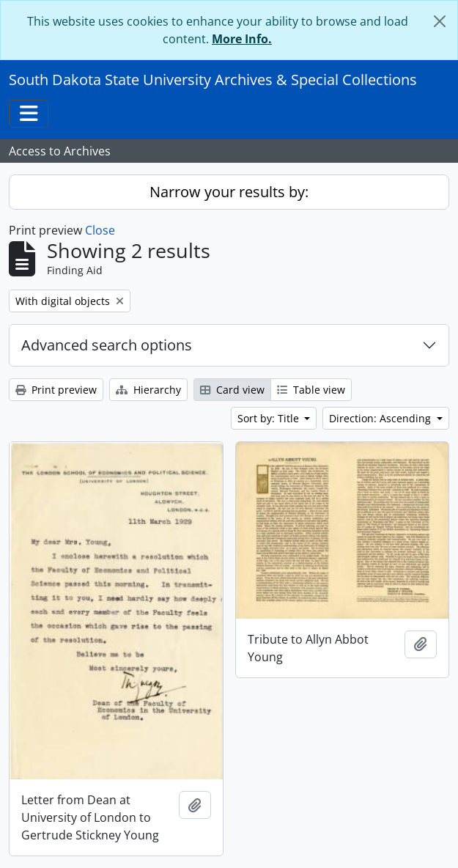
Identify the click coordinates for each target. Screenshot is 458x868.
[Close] (440, 21)
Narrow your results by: (229, 192)
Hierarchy (148, 390)
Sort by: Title (270, 418)
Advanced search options (107, 345)
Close (100, 230)
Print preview (56, 390)
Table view (311, 390)
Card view (232, 390)
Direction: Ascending (381, 418)
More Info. (242, 39)
